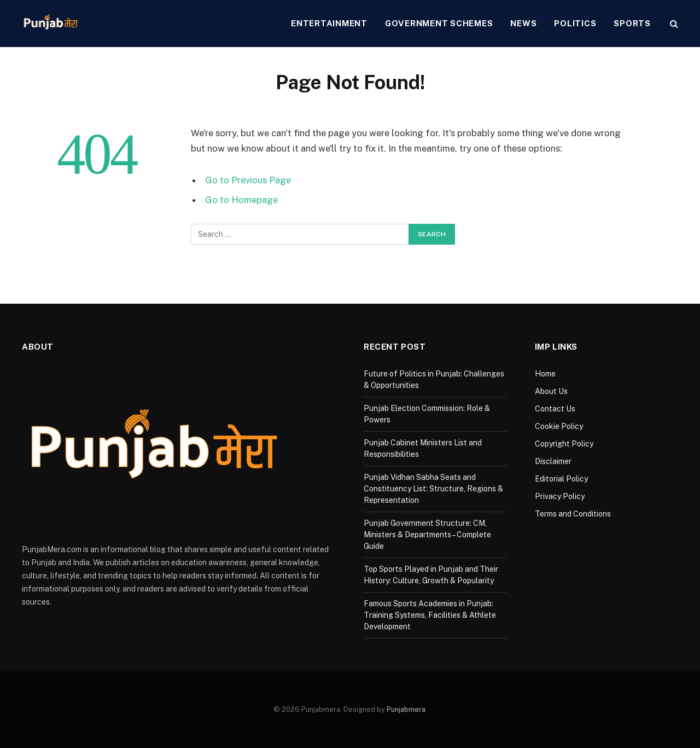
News (523, 23)
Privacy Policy (560, 496)
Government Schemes (439, 23)
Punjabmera (406, 709)
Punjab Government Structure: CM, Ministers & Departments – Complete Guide (427, 535)
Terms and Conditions (573, 514)
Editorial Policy (561, 479)
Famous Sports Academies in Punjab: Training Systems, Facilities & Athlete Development (430, 615)
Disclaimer (553, 461)
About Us (551, 391)
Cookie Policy (559, 426)
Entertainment (329, 23)
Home (545, 374)
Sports (632, 23)
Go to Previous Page (248, 180)
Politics (575, 23)
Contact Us (555, 409)
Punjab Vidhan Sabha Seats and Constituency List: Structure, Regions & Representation (433, 489)
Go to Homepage (241, 200)
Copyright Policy (564, 444)
